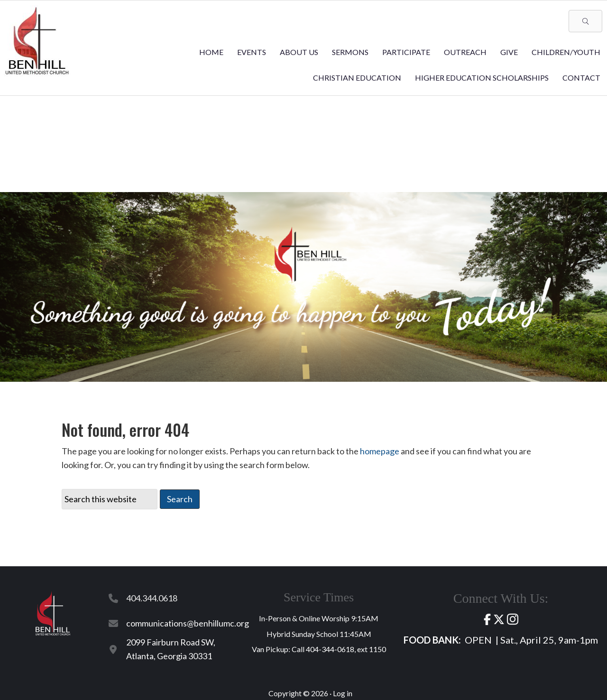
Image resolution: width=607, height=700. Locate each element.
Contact (581, 78)
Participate (406, 52)
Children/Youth (566, 52)
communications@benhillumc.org (188, 623)
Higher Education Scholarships (482, 78)
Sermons (350, 52)
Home (211, 52)
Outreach (465, 52)
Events (252, 52)
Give (509, 52)
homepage (380, 451)
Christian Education (357, 78)
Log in (343, 693)
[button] (585, 21)
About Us (299, 52)
